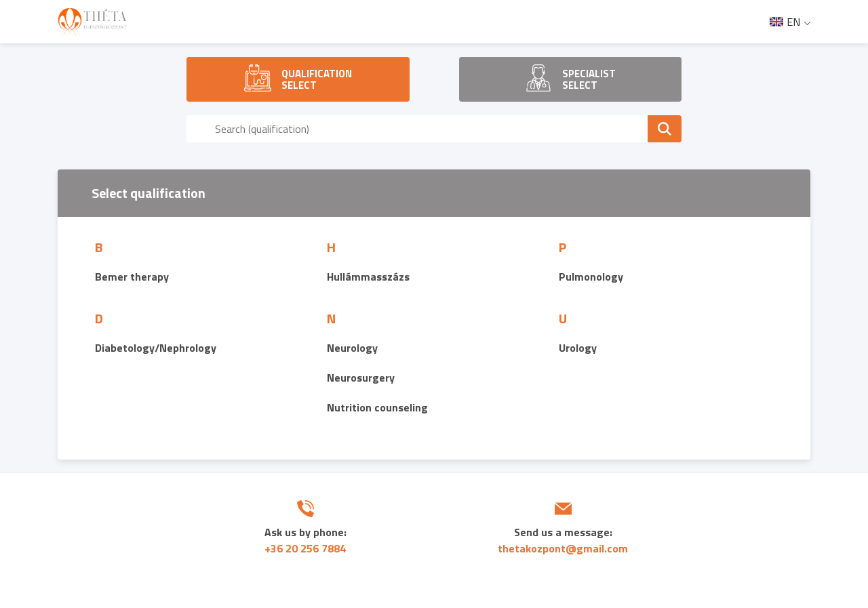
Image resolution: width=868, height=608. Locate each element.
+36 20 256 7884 (305, 548)
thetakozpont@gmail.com (563, 548)
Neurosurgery (361, 378)
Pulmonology (591, 277)
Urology (578, 348)
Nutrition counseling (377, 407)
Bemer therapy (132, 277)
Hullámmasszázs (368, 277)
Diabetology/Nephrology (156, 348)
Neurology (352, 348)
